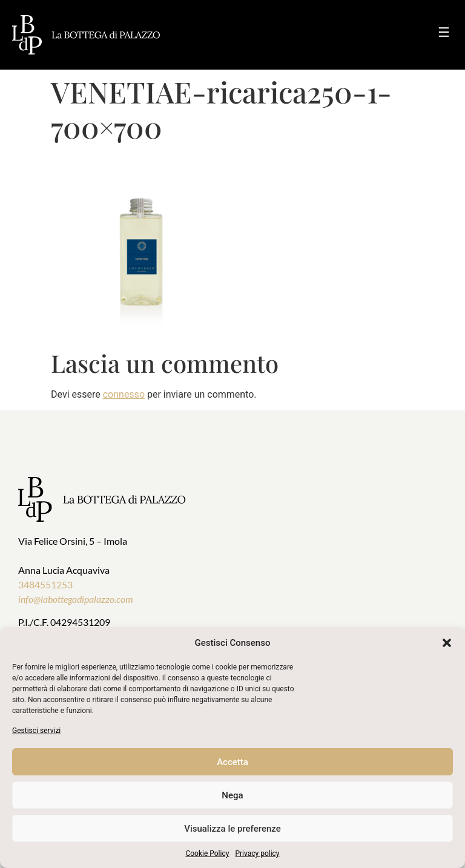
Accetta (232, 762)
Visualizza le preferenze (232, 829)
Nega (232, 795)
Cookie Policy (207, 853)
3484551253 (45, 584)
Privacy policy (257, 853)
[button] (447, 643)
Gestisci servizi (36, 731)
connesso (124, 394)
